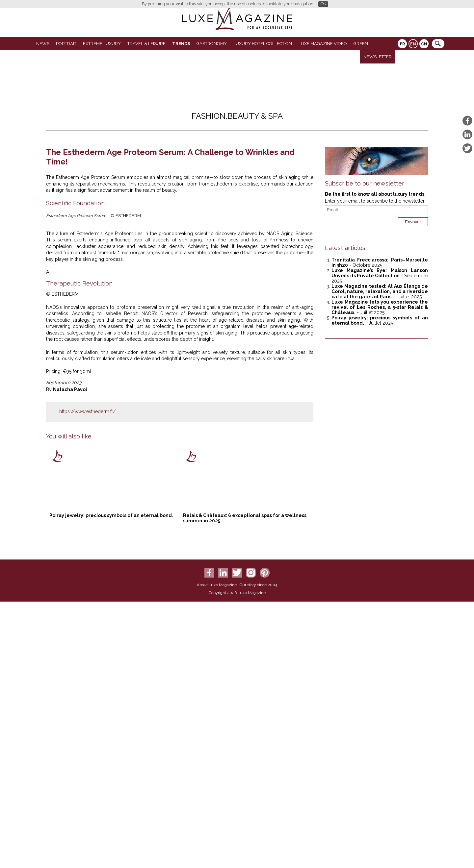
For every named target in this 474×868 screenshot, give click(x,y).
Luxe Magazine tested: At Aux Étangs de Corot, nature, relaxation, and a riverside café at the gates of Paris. (380, 291)
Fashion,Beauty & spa (237, 116)
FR (402, 44)
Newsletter (378, 57)
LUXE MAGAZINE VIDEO (323, 44)
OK (323, 4)
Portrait (66, 44)
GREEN (361, 44)
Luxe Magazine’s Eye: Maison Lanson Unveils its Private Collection (380, 273)
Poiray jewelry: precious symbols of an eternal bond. (111, 796)
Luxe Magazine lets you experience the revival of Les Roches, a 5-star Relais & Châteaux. (380, 307)
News (43, 44)
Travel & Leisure (146, 44)
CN (424, 44)
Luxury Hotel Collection (263, 44)
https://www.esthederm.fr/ (87, 692)
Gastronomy (212, 44)
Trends (181, 44)
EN (413, 44)
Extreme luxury (102, 44)
